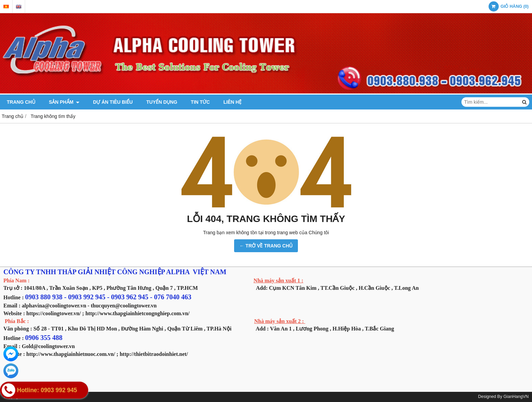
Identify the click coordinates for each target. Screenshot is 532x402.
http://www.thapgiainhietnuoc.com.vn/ (71, 354)
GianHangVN (516, 397)
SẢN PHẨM (64, 102)
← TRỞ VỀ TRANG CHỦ (266, 246)
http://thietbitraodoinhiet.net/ (154, 354)
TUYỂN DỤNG (162, 102)
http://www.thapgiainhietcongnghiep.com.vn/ (138, 313)
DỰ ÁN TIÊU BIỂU (113, 102)
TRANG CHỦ (21, 102)
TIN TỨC (200, 102)
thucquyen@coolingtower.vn (123, 306)
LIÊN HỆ (232, 102)
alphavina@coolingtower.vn (54, 306)
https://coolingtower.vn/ (54, 313)
